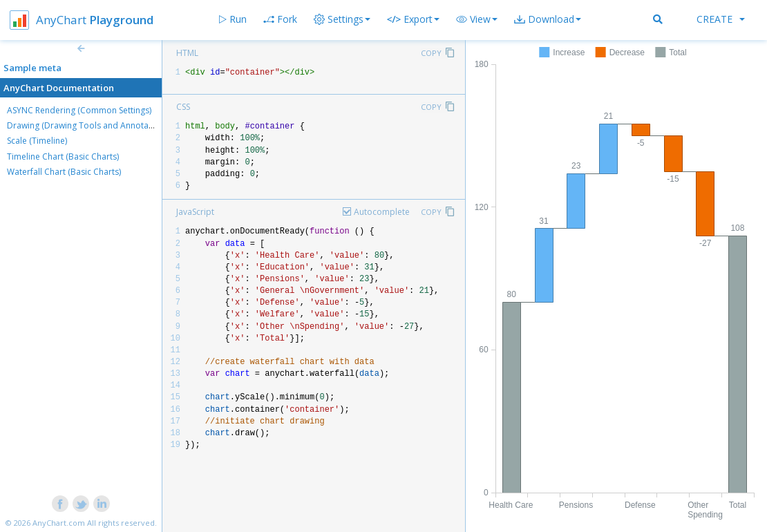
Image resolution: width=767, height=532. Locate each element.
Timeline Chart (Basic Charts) (63, 156)
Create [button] (721, 19)
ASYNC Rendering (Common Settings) (79, 110)
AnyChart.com (59, 523)
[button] (477, 19)
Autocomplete (382, 212)
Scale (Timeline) (37, 141)
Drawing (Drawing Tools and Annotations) (88, 125)
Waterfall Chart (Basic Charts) (64, 172)
